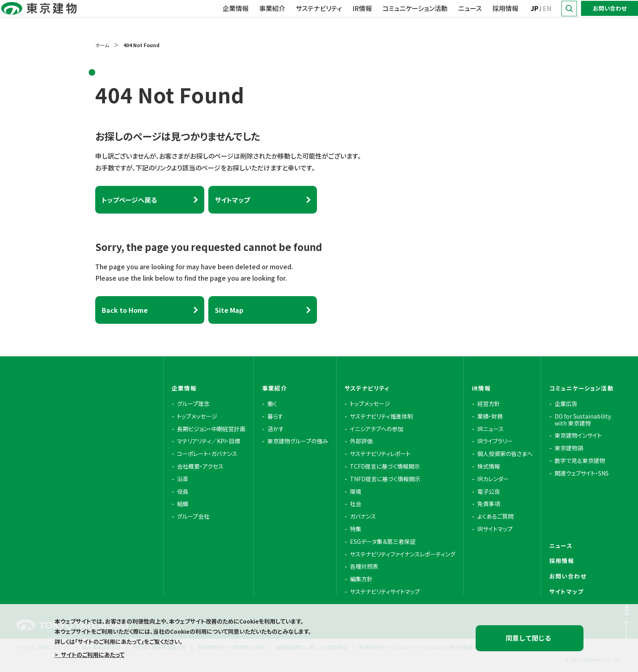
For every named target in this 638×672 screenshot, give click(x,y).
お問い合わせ (610, 17)
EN (547, 17)
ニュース (470, 17)
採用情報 (505, 17)
